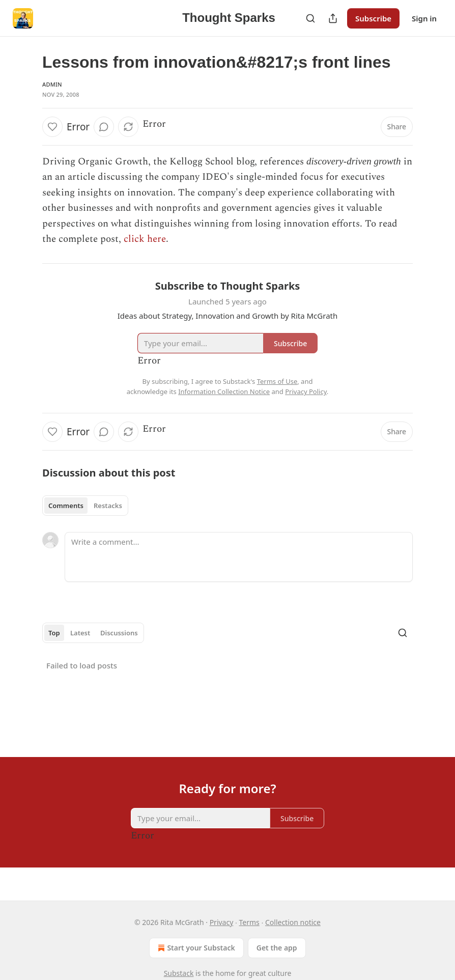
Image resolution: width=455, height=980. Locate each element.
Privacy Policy (306, 391)
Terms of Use (277, 381)
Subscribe (373, 18)
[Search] (310, 18)
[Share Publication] (333, 18)
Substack (179, 973)
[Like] (52, 127)
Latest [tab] (80, 633)
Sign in (424, 18)
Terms (249, 922)
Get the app (277, 948)
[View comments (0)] (104, 127)
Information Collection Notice (224, 391)
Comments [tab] (66, 506)
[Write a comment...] (239, 557)
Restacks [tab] (108, 506)
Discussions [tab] (119, 633)
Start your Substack (195, 948)
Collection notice (293, 922)
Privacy (222, 922)
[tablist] (85, 506)
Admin (52, 84)
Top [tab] (54, 633)
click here (145, 239)
